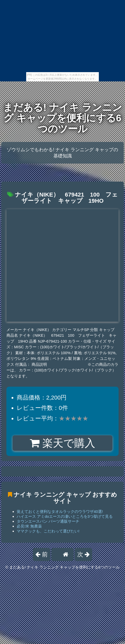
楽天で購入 (62, 443)
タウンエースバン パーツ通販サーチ (48, 521)
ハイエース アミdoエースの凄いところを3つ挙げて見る (65, 516)
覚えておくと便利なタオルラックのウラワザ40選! (60, 511)
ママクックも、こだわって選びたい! (48, 531)
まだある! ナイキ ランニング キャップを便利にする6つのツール (62, 118)
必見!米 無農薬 (29, 526)
